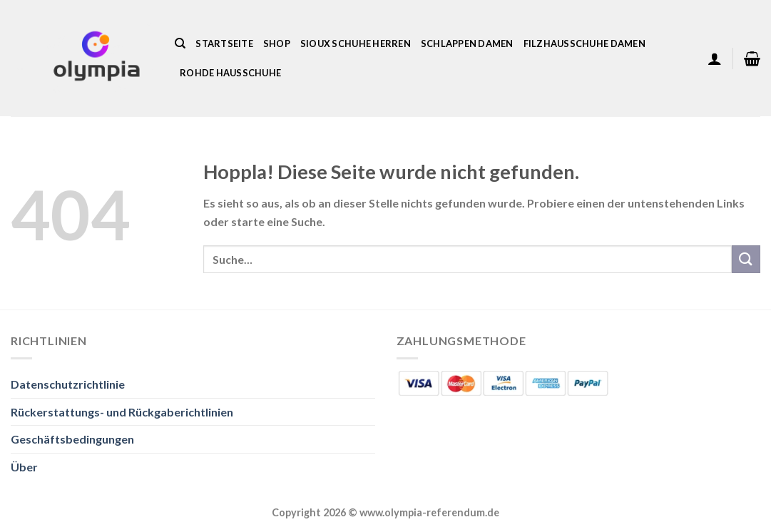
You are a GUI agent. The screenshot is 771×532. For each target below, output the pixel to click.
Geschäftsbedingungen (72, 439)
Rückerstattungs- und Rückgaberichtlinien (122, 412)
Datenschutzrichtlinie (68, 384)
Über (24, 467)
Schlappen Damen (467, 44)
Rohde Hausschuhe (230, 73)
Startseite (224, 44)
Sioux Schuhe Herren (356, 44)
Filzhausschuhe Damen (584, 44)
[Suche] (180, 44)
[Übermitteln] (746, 259)
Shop (277, 44)
